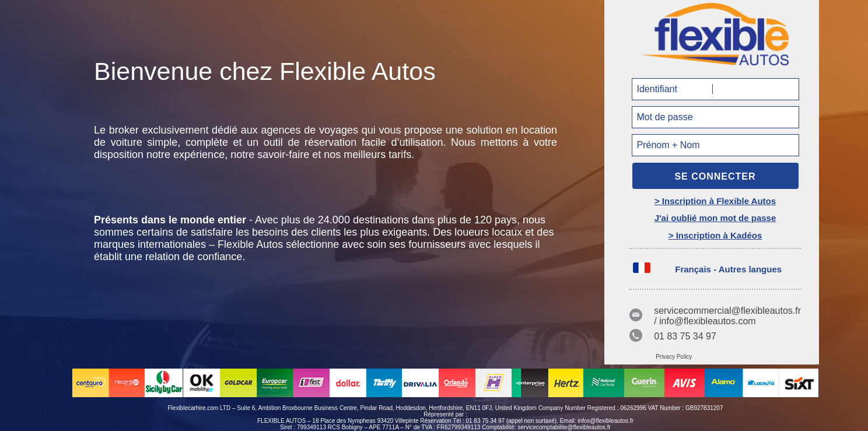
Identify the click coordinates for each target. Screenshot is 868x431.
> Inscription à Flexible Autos (715, 201)
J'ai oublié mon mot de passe (715, 218)
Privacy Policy (674, 357)
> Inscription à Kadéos (715, 235)
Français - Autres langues (728, 269)
